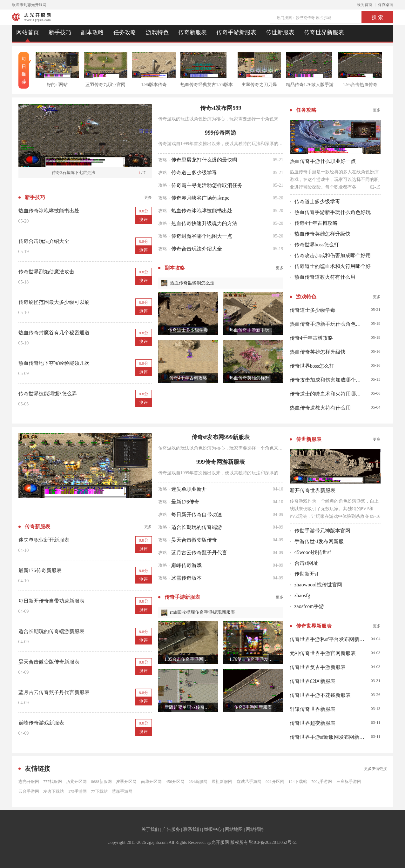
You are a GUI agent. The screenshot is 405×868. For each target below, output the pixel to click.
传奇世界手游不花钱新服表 (320, 695)
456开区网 (175, 781)
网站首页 (28, 32)
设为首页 (365, 5)
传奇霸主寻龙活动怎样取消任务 (207, 185)
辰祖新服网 (222, 781)
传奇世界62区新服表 (313, 681)
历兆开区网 (76, 781)
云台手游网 (29, 791)
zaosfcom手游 (309, 606)
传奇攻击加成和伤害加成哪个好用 (333, 255)
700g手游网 (322, 781)
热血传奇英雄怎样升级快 (322, 234)
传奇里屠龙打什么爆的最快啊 (204, 160)
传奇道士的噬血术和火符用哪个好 (333, 266)
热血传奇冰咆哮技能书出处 (202, 211)
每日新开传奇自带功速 (197, 514)
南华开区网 (151, 781)
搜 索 (377, 17)
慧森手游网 (122, 791)
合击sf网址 (307, 563)
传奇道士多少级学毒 (194, 173)
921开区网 (275, 781)
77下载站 (99, 791)
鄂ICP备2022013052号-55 (273, 842)
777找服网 (53, 781)
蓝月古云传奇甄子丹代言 (199, 553)
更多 (148, 197)
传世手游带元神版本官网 (322, 531)
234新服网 (198, 781)
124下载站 (298, 781)
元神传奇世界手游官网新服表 (323, 653)
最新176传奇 (185, 502)
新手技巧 (60, 32)
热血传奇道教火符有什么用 (325, 277)
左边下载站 (54, 791)
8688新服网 (101, 781)
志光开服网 (29, 781)
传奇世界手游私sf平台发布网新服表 (327, 639)
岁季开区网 (126, 781)
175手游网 (78, 791)
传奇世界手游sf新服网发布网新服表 (327, 737)
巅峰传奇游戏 (186, 565)
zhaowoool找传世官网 (318, 585)
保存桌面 (386, 5)
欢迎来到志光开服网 (29, 5)
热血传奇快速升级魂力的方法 (204, 223)
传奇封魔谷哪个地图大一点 (202, 236)
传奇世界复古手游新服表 (318, 667)
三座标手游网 (349, 781)
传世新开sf (307, 574)
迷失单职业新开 (189, 489)
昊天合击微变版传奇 (194, 540)
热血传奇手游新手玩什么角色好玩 (333, 212)
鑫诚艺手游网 (249, 781)
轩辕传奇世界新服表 (313, 709)
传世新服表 (280, 32)
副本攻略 (92, 32)
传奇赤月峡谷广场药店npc (200, 198)
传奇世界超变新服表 (313, 723)
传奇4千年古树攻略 (316, 223)
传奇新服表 (192, 32)
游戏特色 (157, 32)
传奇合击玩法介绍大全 (197, 249)
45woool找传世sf (313, 552)
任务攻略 (125, 32)
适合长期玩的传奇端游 (197, 527)
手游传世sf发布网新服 (319, 541)
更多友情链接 (375, 769)
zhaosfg (302, 595)
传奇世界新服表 (324, 32)
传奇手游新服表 (236, 32)
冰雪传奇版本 (186, 578)
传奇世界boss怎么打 (317, 245)
